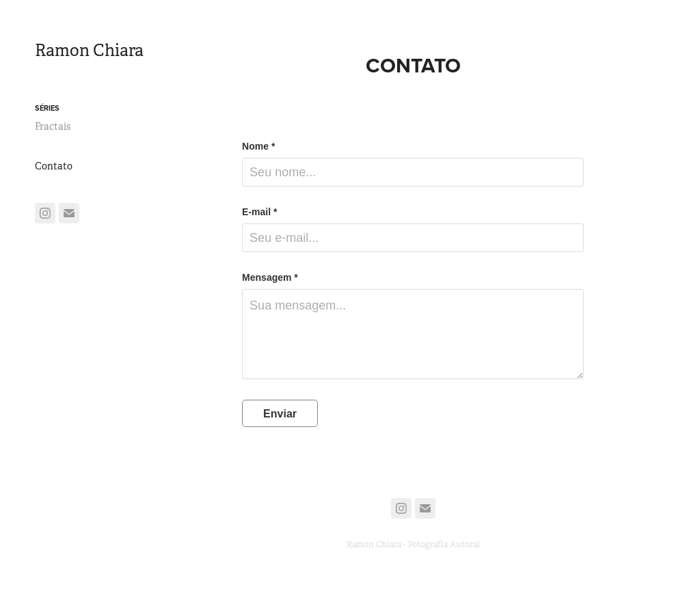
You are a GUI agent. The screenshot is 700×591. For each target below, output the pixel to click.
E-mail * (259, 212)
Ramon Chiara (89, 51)
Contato (54, 166)
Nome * (258, 146)
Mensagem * (270, 277)
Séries (47, 108)
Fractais (53, 126)
